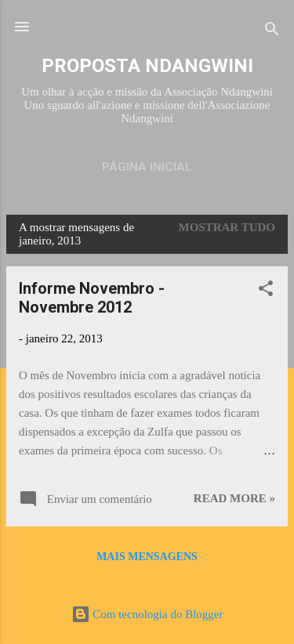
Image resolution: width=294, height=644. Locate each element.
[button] (266, 291)
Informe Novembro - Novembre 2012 (92, 298)
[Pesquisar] (272, 32)
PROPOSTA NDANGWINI (147, 66)
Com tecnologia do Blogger (147, 614)
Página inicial (147, 167)
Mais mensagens (147, 557)
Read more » (234, 498)
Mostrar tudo (227, 227)
